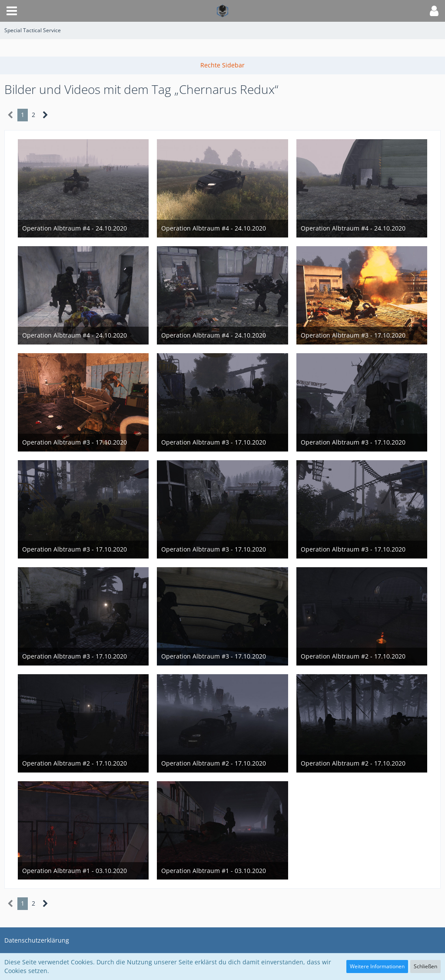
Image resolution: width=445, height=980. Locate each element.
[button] (12, 11)
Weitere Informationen (377, 966)
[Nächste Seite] (45, 115)
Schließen (425, 966)
